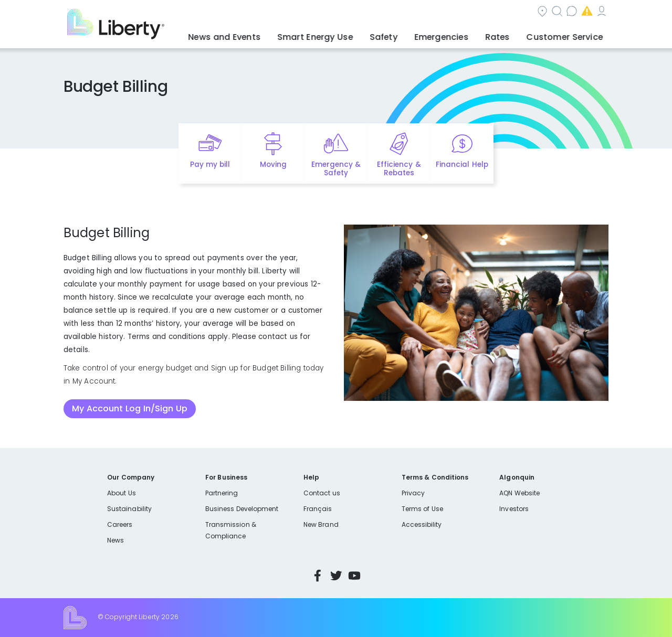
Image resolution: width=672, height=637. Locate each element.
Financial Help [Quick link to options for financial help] (462, 164)
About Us (122, 493)
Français (318, 509)
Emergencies (519, 12)
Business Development (242, 509)
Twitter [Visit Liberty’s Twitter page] (336, 576)
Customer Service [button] (569, 34)
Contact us (454, 12)
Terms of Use (423, 509)
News (115, 540)
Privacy (413, 493)
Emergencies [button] (460, 34)
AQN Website (519, 493)
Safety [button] (409, 34)
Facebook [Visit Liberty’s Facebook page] (318, 576)
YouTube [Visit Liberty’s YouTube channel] (354, 576)
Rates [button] (510, 34)
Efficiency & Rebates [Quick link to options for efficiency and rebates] (399, 169)
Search (399, 12)
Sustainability (129, 509)
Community (342, 12)
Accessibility (422, 524)
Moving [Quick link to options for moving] (273, 164)
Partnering (222, 493)
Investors (514, 509)
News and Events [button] (269, 34)
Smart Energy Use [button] (349, 34)
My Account (585, 12)
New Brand (321, 524)
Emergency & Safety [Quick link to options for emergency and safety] (336, 169)
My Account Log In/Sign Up (130, 408)
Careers (120, 524)
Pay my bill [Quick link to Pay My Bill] (210, 164)
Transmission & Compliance (231, 530)
